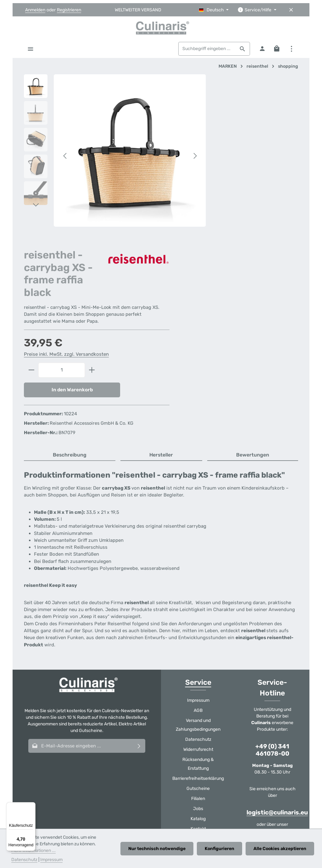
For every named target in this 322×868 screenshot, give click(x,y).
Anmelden (35, 10)
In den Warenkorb (232, 233)
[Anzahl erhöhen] (259, 213)
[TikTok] (193, 740)
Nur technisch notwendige (159, 849)
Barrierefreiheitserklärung (198, 630)
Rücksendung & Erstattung (198, 616)
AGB (198, 562)
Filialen (198, 651)
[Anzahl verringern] (199, 213)
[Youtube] (145, 740)
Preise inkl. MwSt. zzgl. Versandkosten (234, 197)
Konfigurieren (221, 849)
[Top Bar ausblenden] (291, 10)
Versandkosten (143, 785)
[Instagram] (161, 740)
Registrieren (69, 10)
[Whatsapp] (177, 740)
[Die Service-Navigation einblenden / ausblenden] (257, 10)
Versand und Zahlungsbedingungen (198, 577)
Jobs (198, 661)
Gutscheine (198, 641)
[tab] (70, 307)
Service (198, 534)
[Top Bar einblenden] (291, 51)
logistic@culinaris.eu (277, 664)
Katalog (198, 671)
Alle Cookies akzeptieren (280, 849)
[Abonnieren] (139, 598)
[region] (101, 150)
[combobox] (206, 51)
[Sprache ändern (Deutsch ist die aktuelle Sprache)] (214, 10)
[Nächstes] (167, 150)
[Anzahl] (229, 213)
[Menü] (31, 51)
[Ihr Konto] (262, 51)
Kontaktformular (272, 683)
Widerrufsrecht (198, 601)
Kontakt (198, 681)
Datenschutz (198, 591)
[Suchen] (242, 51)
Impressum (198, 552)
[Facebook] (129, 740)
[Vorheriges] (65, 150)
